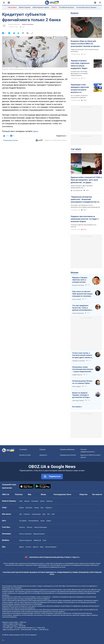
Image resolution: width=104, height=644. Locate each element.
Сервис (49, 521)
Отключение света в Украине (86, 7)
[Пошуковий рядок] (100, 3)
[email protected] (26, 630)
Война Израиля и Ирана (41, 7)
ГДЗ (20, 514)
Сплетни (28, 547)
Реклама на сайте (25, 455)
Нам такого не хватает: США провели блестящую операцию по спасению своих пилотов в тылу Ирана (82, 294)
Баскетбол (29, 508)
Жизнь (43, 494)
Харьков (27, 501)
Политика (19, 494)
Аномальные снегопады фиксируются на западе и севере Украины (79, 73)
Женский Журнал (51, 547)
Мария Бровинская (14, 24)
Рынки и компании (25, 534)
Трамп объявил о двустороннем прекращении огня (82, 187)
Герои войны (12, 7)
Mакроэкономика (39, 534)
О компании (23, 449)
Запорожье (35, 501)
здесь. (36, 131)
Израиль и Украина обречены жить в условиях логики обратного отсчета (80, 280)
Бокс (42, 508)
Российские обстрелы (67, 7)
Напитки (29, 527)
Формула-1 (49, 508)
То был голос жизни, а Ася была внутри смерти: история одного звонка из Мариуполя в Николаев (82, 355)
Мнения (75, 273)
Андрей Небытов (77, 375)
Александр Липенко (78, 401)
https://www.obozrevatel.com (71, 586)
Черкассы (49, 501)
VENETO (54, 7)
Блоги (69, 494)
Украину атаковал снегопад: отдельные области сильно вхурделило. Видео (80, 64)
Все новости (97, 494)
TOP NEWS (76, 149)
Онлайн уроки (36, 514)
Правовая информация (67, 449)
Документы (43, 455)
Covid (44, 540)
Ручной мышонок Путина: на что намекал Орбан (82, 382)
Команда (42, 449)
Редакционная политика (11, 140)
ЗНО (49, 514)
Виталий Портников (78, 285)
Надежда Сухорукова (79, 361)
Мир (30, 494)
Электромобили (33, 521)
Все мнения (77, 407)
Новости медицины (26, 540)
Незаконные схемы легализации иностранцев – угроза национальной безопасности (83, 369)
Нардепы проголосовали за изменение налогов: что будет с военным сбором (85, 219)
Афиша (21, 547)
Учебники (27, 514)
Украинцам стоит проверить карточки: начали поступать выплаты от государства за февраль (81, 89)
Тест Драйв (23, 521)
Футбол (22, 508)
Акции (42, 521)
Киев (21, 501)
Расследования (60, 494)
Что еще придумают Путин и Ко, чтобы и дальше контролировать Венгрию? (82, 308)
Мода (42, 547)
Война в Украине (25, 7)
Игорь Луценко (77, 299)
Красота (36, 547)
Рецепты (22, 527)
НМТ (53, 514)
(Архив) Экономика (28, 24)
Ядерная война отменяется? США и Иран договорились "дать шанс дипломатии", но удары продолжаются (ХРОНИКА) (86, 180)
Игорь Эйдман (77, 387)
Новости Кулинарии (40, 527)
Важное (75, 13)
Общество (83, 494)
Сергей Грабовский (78, 313)
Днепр (42, 501)
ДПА (44, 514)
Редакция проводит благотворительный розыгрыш (85, 50)
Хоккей (37, 508)
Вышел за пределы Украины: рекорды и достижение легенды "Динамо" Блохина (81, 395)
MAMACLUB (37, 540)
